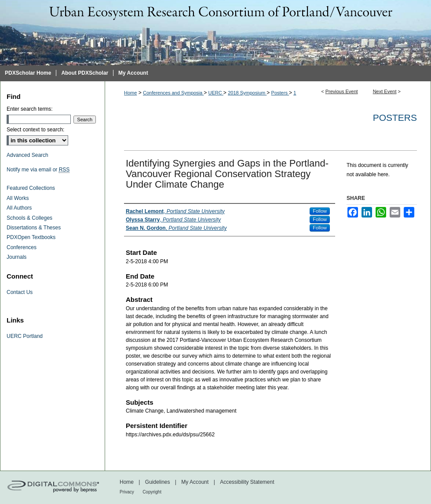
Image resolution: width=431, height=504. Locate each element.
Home (130, 93)
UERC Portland (25, 336)
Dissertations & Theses (34, 228)
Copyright (152, 492)
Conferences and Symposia (173, 93)
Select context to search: (35, 130)
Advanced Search (27, 155)
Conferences (22, 247)
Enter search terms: (30, 109)
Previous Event (342, 91)
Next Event (385, 91)
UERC (216, 93)
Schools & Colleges (29, 218)
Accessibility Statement (247, 482)
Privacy (127, 492)
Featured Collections (31, 188)
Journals (16, 257)
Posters (280, 93)
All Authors (19, 208)
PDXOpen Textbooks (31, 237)
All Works (18, 198)
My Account (195, 482)
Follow (320, 211)
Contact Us (20, 292)
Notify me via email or (38, 170)
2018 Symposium (247, 93)
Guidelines (158, 482)
